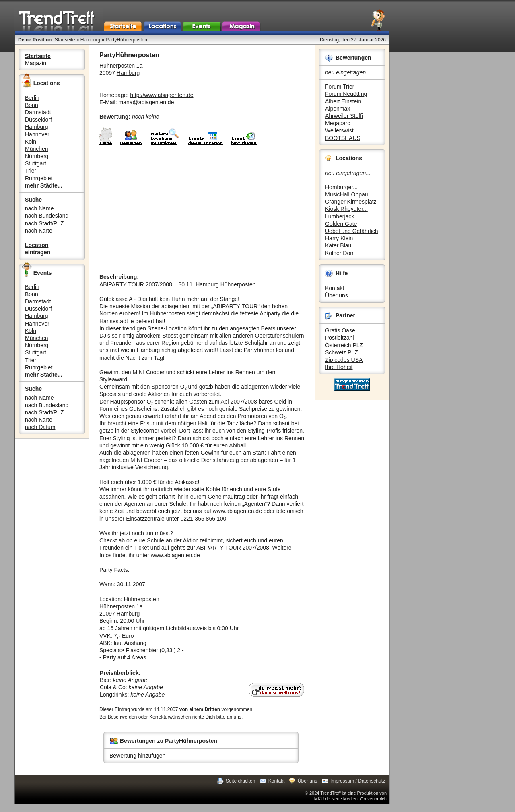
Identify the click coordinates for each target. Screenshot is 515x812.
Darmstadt (38, 112)
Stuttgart (36, 163)
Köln (31, 142)
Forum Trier (340, 87)
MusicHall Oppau (347, 194)
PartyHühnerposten (126, 40)
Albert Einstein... (346, 101)
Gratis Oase (340, 330)
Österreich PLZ (344, 345)
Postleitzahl (340, 338)
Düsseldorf (38, 120)
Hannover (37, 134)
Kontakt (335, 288)
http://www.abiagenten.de (162, 95)
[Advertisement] (202, 210)
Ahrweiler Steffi (344, 116)
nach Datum (40, 427)
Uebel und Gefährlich (352, 231)
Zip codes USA (344, 360)
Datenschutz (372, 781)
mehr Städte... (44, 185)
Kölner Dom (340, 253)
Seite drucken (240, 781)
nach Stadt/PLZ (44, 223)
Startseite (65, 40)
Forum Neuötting (346, 94)
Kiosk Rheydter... (346, 209)
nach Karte (39, 231)
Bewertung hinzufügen (137, 756)
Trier (31, 171)
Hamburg (90, 40)
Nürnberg (37, 156)
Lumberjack (340, 216)
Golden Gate (341, 224)
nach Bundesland (47, 216)
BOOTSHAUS (343, 138)
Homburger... (341, 187)
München (37, 149)
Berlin (32, 98)
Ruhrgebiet (39, 178)
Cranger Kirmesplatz (351, 202)
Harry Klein (339, 238)
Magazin (36, 63)
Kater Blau (338, 245)
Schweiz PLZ (342, 352)
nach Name (39, 208)
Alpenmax (338, 109)
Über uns (337, 295)
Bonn (32, 105)
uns (238, 717)
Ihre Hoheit (339, 367)
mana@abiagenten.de (146, 102)
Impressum (342, 781)
